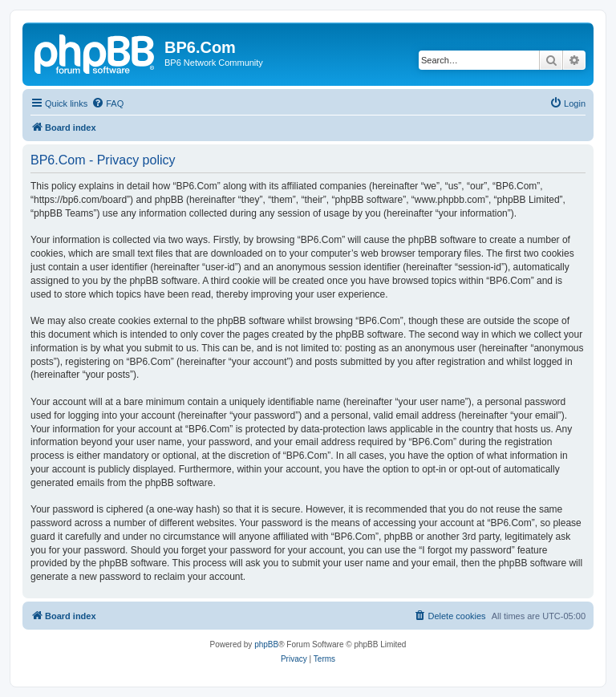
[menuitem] (107, 103)
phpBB (266, 644)
